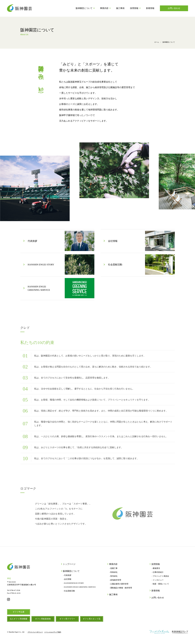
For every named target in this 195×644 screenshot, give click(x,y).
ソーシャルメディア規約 (53, 632)
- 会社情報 (67, 579)
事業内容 (105, 8)
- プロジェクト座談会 (160, 576)
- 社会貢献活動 (69, 591)
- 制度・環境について (160, 584)
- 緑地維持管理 (115, 580)
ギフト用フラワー (67, 619)
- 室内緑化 (113, 576)
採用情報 (135, 8)
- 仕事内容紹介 (158, 572)
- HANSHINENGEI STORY (73, 583)
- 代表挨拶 (67, 575)
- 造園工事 (113, 568)
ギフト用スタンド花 (92, 619)
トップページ (69, 564)
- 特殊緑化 (113, 572)
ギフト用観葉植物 (43, 619)
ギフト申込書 (19, 612)
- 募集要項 (156, 568)
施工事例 (120, 8)
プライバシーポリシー (35, 632)
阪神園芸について (85, 8)
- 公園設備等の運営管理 (119, 584)
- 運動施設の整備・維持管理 (121, 588)
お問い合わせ (174, 8)
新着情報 (150, 8)
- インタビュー (158, 580)
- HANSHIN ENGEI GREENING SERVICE (79, 587)
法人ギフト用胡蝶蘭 (19, 619)
